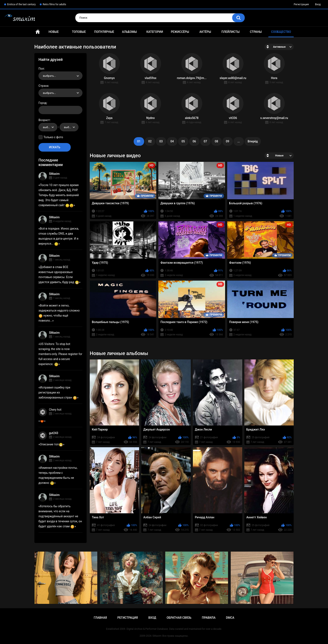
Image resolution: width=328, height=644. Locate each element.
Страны (256, 32)
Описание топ (51, 444)
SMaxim (54, 174)
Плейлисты (230, 32)
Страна (43, 86)
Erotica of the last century (21, 4)
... (239, 141)
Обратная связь (179, 618)
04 (172, 141)
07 (205, 141)
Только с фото (53, 137)
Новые (54, 32)
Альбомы (129, 32)
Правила (209, 618)
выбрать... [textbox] (49, 76)
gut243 (54, 433)
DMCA (230, 618)
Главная (38, 32)
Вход (318, 4)
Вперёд (253, 141)
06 (194, 141)
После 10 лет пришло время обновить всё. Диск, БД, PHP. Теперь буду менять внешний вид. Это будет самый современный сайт (59, 195)
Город (43, 103)
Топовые (79, 32)
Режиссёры (180, 32)
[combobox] (60, 76)
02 (150, 141)
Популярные (104, 32)
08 (217, 141)
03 (161, 141)
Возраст (44, 120)
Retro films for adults (54, 4)
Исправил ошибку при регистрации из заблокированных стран (58, 392)
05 (183, 141)
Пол (41, 69)
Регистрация (301, 4)
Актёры (205, 32)
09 (228, 141)
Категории (155, 32)
